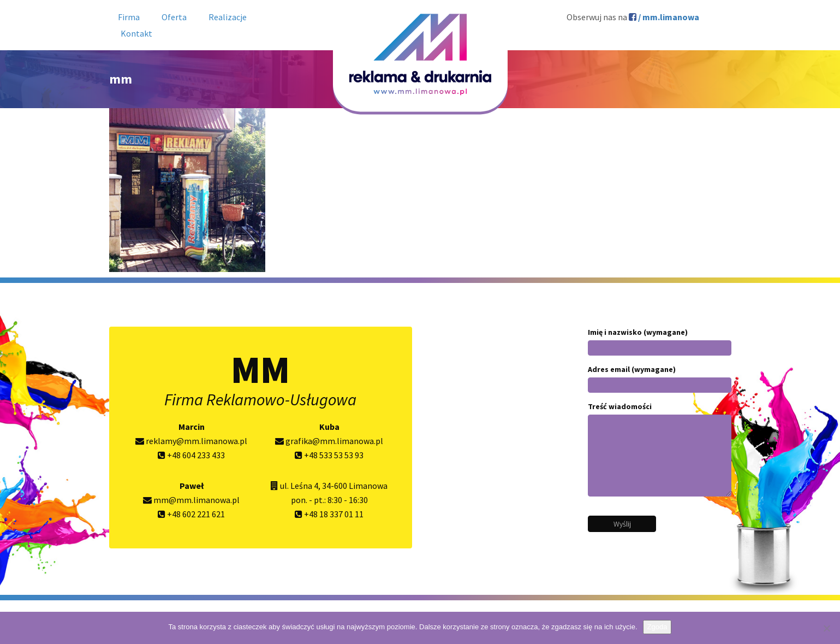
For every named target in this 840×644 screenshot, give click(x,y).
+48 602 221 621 (191, 514)
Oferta (174, 17)
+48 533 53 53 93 (329, 455)
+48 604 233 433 (191, 455)
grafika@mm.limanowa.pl (329, 441)
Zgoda (657, 627)
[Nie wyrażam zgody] (826, 628)
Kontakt (136, 33)
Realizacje (228, 17)
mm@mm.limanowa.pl (191, 500)
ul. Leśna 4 (299, 486)
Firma (129, 17)
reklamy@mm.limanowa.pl (191, 441)
